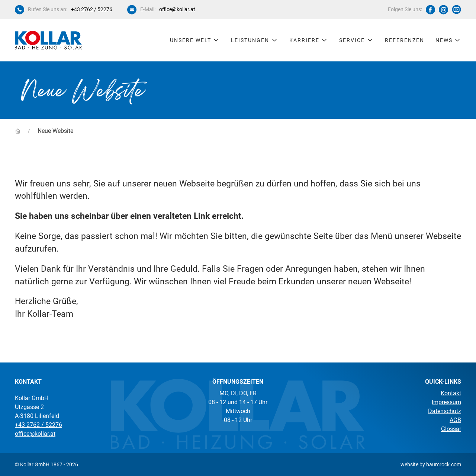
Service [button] (356, 40)
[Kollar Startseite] (48, 40)
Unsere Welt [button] (195, 40)
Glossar (451, 429)
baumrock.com (444, 464)
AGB (455, 420)
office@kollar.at (177, 9)
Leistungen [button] (255, 40)
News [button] (448, 40)
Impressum (446, 402)
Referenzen (405, 40)
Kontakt (451, 393)
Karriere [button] (309, 40)
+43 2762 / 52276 (92, 9)
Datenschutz (445, 411)
